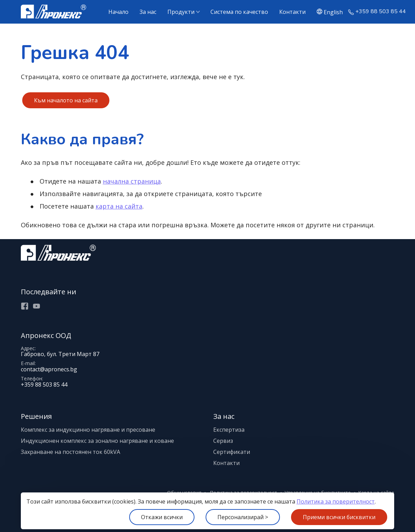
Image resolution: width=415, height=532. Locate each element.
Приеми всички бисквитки (339, 517)
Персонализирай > (243, 517)
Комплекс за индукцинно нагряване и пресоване (88, 430)
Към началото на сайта (66, 100)
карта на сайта (119, 206)
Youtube (36, 306)
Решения (36, 416)
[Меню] (0, 0)
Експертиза (229, 430)
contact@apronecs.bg (49, 369)
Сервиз (223, 441)
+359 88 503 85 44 (381, 12)
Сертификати (232, 452)
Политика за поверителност (336, 501)
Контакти (292, 12)
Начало (118, 12)
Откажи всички (162, 517)
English (333, 12)
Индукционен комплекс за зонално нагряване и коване (97, 441)
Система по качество (239, 12)
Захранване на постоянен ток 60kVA (70, 452)
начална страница (132, 181)
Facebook (25, 306)
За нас (148, 12)
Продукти (181, 12)
